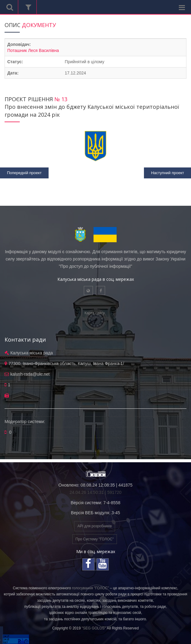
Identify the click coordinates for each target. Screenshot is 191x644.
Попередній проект (24, 173)
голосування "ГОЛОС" (90, 588)
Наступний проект (167, 173)
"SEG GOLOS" (94, 628)
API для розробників (95, 526)
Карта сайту (94, 313)
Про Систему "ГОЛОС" (95, 539)
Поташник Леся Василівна (33, 50)
